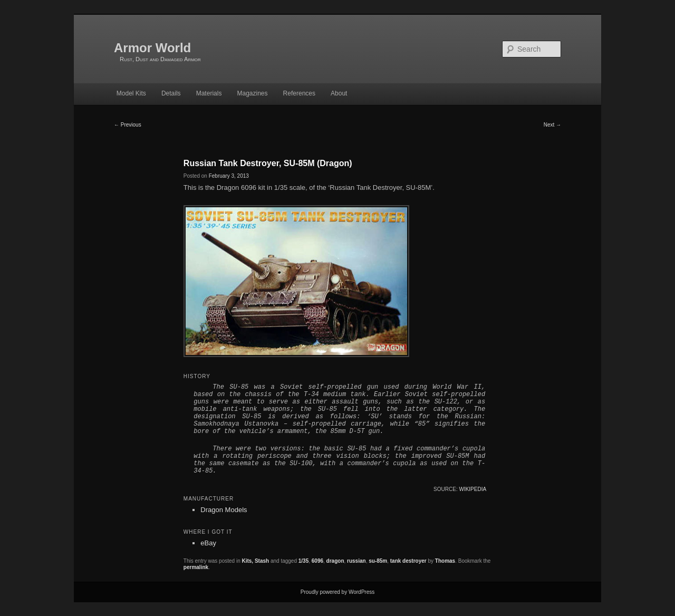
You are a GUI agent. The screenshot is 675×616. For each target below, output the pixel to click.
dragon (335, 561)
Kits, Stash (255, 561)
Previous (128, 125)
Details (171, 93)
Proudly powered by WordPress (337, 592)
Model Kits (131, 93)
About (339, 93)
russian (356, 561)
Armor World (152, 48)
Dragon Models (224, 510)
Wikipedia (472, 489)
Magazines (252, 93)
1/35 (303, 561)
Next (552, 125)
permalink (196, 567)
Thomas (445, 561)
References (299, 93)
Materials (209, 93)
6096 (317, 561)
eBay (208, 543)
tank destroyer (408, 561)
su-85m (378, 561)
